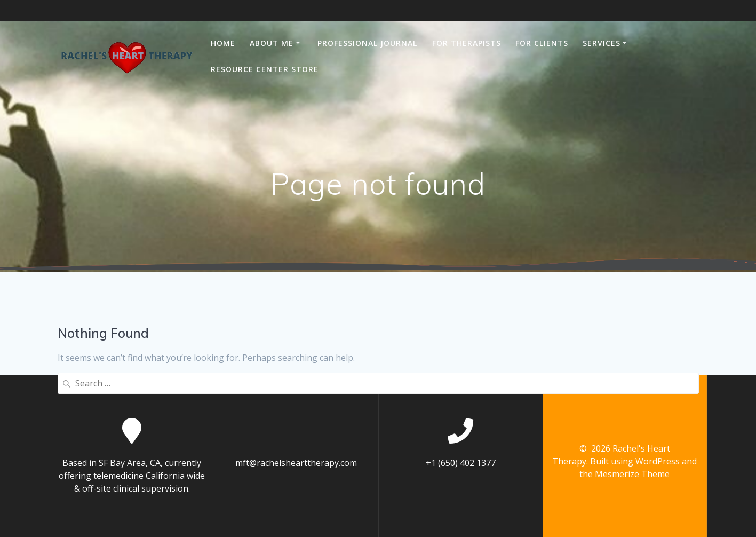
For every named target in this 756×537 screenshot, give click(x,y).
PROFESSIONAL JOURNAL (367, 43)
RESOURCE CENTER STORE (265, 69)
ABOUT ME (272, 43)
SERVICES (602, 43)
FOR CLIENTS (542, 43)
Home (223, 43)
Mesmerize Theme (632, 474)
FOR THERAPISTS (467, 43)
